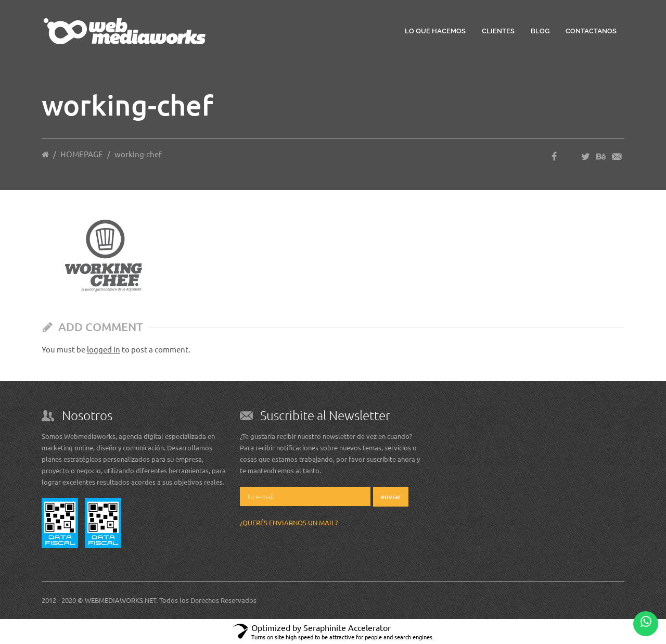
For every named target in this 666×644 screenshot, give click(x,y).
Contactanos (591, 31)
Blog (540, 31)
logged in (104, 349)
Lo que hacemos (435, 31)
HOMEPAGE (82, 154)
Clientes (498, 31)
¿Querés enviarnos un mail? (289, 522)
